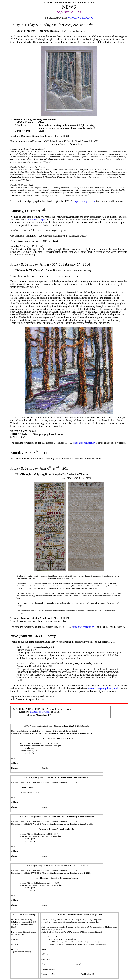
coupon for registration (84, 201)
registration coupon (36, 220)
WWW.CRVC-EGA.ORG (80, 18)
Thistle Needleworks (40, 712)
